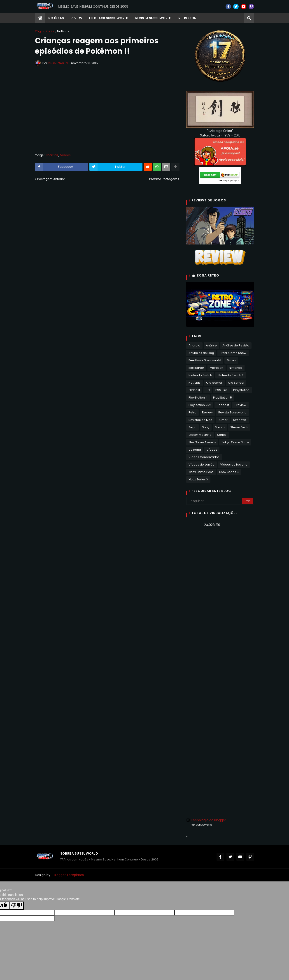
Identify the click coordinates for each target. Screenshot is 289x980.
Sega (192, 427)
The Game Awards (202, 442)
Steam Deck (239, 427)
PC (208, 390)
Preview (240, 405)
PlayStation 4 (198, 398)
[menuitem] (40, 18)
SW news (240, 420)
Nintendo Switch (200, 375)
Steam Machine (200, 435)
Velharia (195, 450)
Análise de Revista (236, 345)
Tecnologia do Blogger (206, 820)
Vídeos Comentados (204, 457)
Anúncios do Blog (201, 353)
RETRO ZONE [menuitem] (188, 18)
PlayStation (241, 390)
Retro (192, 412)
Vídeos (65, 155)
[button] (249, 18)
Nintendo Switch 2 (231, 375)
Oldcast (194, 390)
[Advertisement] (220, 602)
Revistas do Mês (200, 420)
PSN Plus (221, 390)
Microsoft (217, 368)
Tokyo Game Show (235, 442)
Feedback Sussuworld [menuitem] (109, 18)
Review (207, 412)
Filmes (231, 360)
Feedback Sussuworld (205, 360)
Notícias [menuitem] (56, 18)
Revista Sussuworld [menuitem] (153, 18)
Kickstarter (196, 368)
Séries (222, 435)
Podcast (223, 405)
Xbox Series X (198, 479)
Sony (206, 427)
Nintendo (236, 368)
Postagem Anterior (51, 179)
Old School (236, 383)
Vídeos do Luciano (234, 465)
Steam (220, 427)
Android (194, 345)
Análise (211, 345)
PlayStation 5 (223, 398)
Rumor (223, 420)
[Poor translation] (16, 906)
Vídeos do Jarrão (202, 465)
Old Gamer (214, 383)
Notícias (63, 31)
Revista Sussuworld (232, 412)
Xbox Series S (229, 472)
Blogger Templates (69, 875)
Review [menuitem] (76, 18)
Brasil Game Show (233, 353)
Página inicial (45, 31)
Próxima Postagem (163, 179)
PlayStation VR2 (200, 405)
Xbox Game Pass (201, 472)
